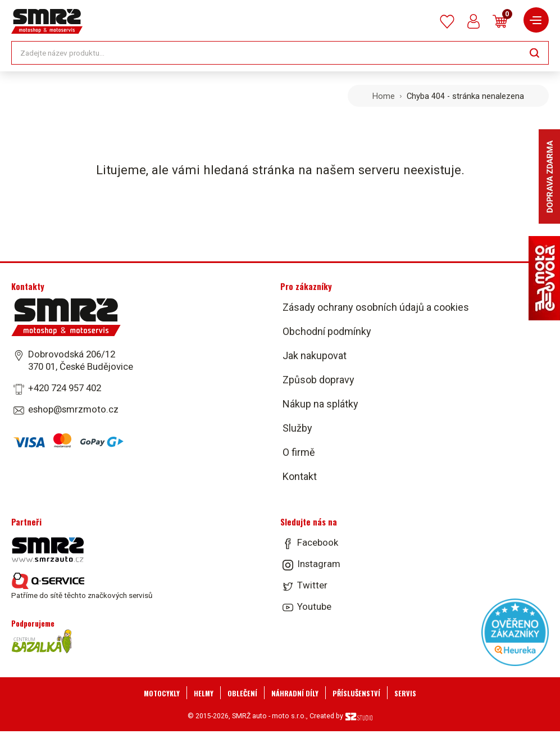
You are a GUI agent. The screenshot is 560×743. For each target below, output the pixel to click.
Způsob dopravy (318, 380)
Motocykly (162, 693)
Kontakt (300, 476)
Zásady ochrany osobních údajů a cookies (376, 307)
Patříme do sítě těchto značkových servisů (82, 586)
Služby (297, 428)
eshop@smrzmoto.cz (73, 409)
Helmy (204, 693)
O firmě (299, 452)
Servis (405, 693)
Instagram (319, 564)
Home (384, 96)
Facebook (318, 542)
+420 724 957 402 (65, 388)
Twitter (312, 585)
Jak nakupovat (315, 355)
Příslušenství (356, 693)
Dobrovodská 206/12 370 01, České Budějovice (81, 360)
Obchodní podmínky (327, 331)
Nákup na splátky (320, 404)
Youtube (314, 606)
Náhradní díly (295, 693)
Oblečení (242, 693)
